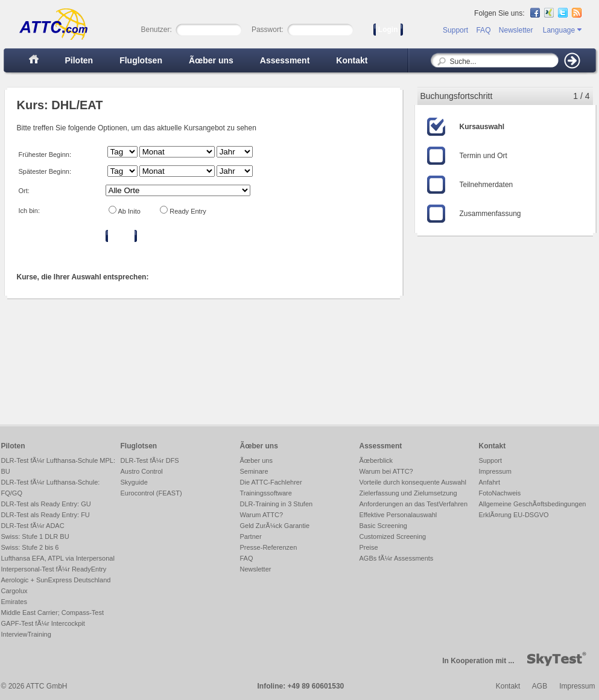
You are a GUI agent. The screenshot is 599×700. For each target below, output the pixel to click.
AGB (540, 686)
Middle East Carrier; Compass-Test (53, 612)
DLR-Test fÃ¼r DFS (150, 460)
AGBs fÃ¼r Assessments (397, 558)
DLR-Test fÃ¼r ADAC (33, 526)
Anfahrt (490, 482)
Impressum (495, 471)
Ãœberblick (376, 460)
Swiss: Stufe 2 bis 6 (30, 547)
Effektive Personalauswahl (398, 515)
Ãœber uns (211, 60)
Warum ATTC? (262, 515)
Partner (251, 536)
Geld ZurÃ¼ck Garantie (275, 526)
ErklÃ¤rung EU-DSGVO (514, 515)
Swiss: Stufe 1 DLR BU (35, 536)
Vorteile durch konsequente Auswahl (413, 482)
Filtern (122, 236)
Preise (369, 547)
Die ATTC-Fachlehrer (271, 482)
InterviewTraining (26, 634)
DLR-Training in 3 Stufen (277, 504)
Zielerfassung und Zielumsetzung (408, 493)
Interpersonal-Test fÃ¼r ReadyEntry (54, 569)
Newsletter (516, 30)
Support (455, 30)
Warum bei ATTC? (386, 471)
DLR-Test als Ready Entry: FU (46, 515)
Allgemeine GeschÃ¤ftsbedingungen (533, 504)
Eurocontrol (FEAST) (151, 493)
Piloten (79, 60)
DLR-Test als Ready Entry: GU (46, 504)
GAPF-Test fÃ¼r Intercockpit (43, 623)
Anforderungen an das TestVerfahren (414, 504)
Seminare (254, 471)
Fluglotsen (141, 60)
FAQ (483, 30)
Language (562, 30)
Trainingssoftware (266, 493)
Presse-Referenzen (269, 547)
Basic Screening (384, 526)
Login (388, 30)
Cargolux (14, 591)
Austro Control (142, 471)
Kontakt (352, 60)
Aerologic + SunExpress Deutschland (56, 580)
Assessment (285, 60)
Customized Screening (393, 536)
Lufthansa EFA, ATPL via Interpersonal (58, 558)
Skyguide (134, 482)
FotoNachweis (500, 493)
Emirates (14, 602)
